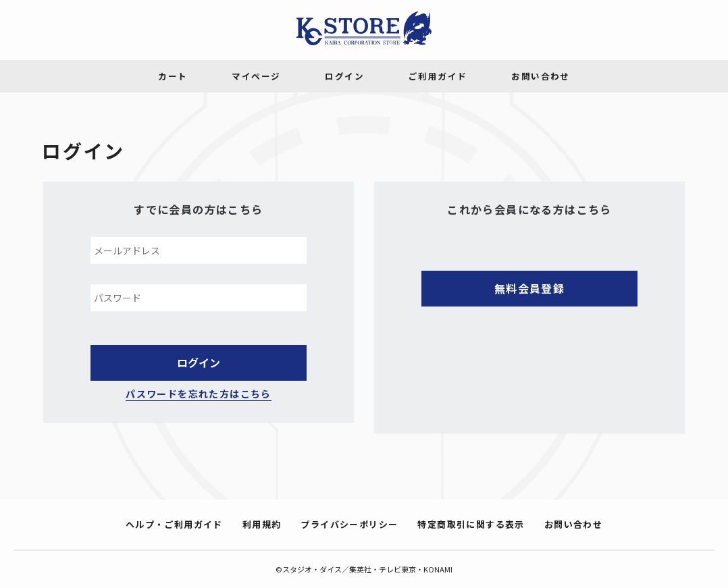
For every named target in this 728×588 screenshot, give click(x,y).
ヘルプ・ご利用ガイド (174, 524)
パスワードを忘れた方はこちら (199, 394)
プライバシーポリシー (349, 524)
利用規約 (262, 524)
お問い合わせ (573, 524)
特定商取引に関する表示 (471, 524)
